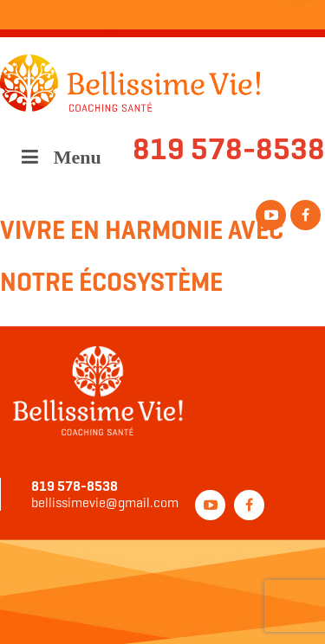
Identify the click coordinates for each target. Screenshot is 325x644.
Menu (59, 157)
